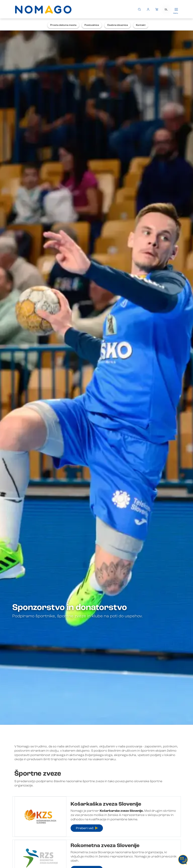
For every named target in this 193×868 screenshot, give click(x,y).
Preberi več (87, 828)
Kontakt (141, 25)
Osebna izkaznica (117, 25)
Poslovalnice (92, 25)
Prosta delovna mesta (63, 25)
